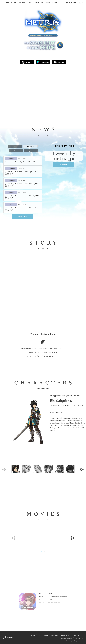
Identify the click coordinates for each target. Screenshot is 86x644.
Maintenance (30, 146)
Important (31, 151)
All (15, 146)
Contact (46, 635)
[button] (82, 470)
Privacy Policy (76, 635)
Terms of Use (55, 635)
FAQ (39, 635)
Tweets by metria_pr (64, 156)
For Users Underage (67, 638)
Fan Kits (33, 635)
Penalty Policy (65, 635)
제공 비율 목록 (79, 638)
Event (16, 151)
